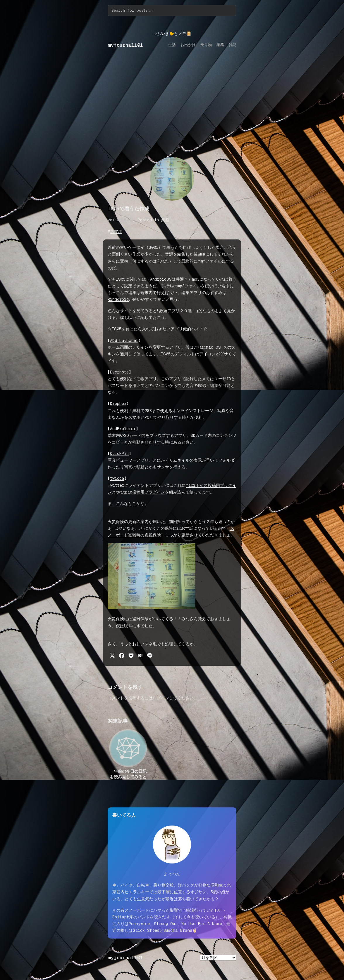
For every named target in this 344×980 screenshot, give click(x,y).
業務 (165, 220)
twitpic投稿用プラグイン (140, 492)
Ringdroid (118, 299)
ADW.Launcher (124, 340)
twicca (117, 478)
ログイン (161, 698)
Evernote (119, 372)
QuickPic (119, 453)
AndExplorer (123, 429)
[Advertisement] (172, 108)
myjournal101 (125, 45)
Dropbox (118, 404)
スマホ (116, 231)
